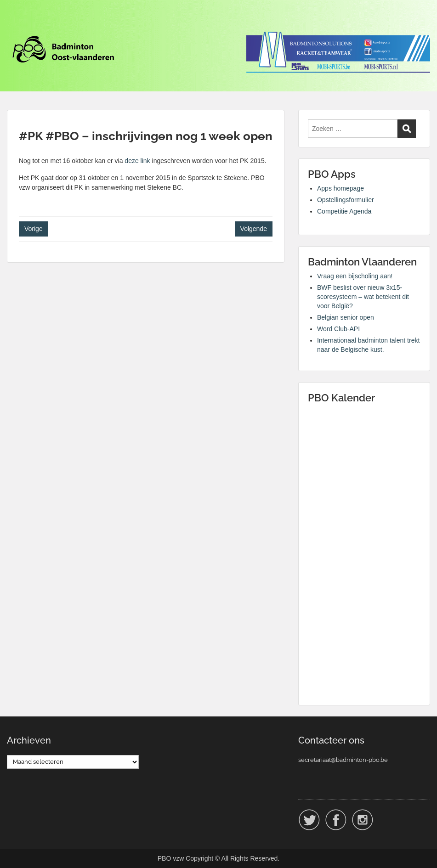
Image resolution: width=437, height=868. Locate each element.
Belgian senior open (346, 317)
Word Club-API (338, 329)
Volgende (254, 229)
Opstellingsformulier (346, 200)
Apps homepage (341, 188)
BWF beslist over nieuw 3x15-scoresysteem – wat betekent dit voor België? (363, 297)
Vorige (34, 229)
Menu (17, 25)
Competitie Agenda (344, 211)
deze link (137, 161)
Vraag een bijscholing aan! (355, 276)
